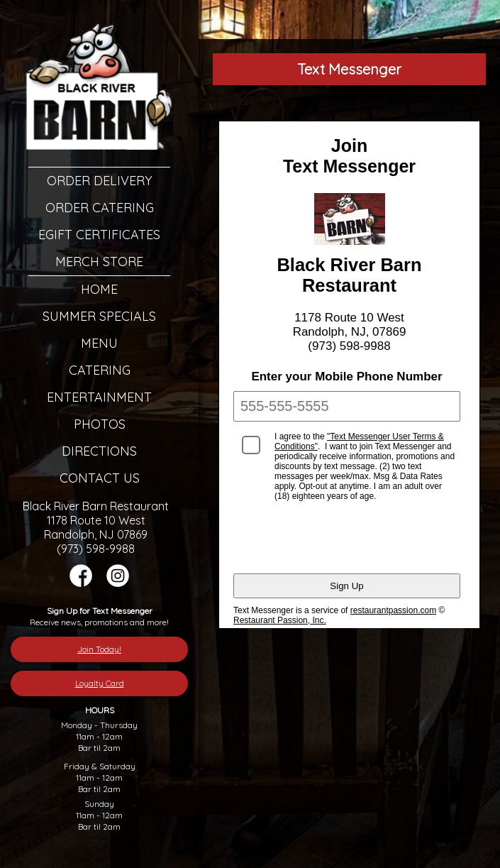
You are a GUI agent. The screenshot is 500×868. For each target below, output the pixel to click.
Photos (100, 424)
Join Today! (99, 649)
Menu (99, 343)
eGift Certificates (99, 235)
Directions (99, 451)
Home (99, 289)
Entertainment (99, 397)
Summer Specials (99, 316)
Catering (100, 370)
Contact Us (100, 478)
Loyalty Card (100, 683)
